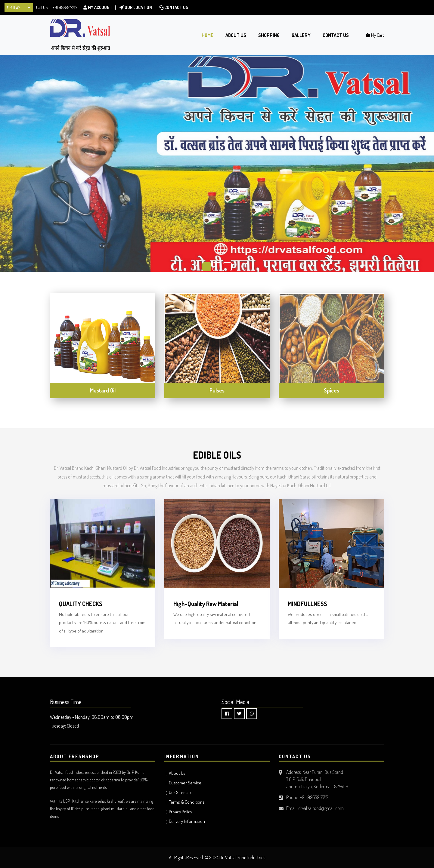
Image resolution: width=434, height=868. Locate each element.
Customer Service (185, 783)
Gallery (301, 35)
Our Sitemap (180, 792)
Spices (332, 390)
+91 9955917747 (65, 7)
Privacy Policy (180, 812)
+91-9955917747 (314, 797)
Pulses (217, 390)
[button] (19, 8)
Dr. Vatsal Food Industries (242, 857)
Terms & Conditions (187, 802)
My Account (98, 7)
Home (208, 35)
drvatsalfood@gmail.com (321, 808)
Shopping (269, 35)
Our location (136, 7)
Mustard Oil (103, 390)
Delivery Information (187, 821)
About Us (236, 35)
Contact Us (174, 7)
